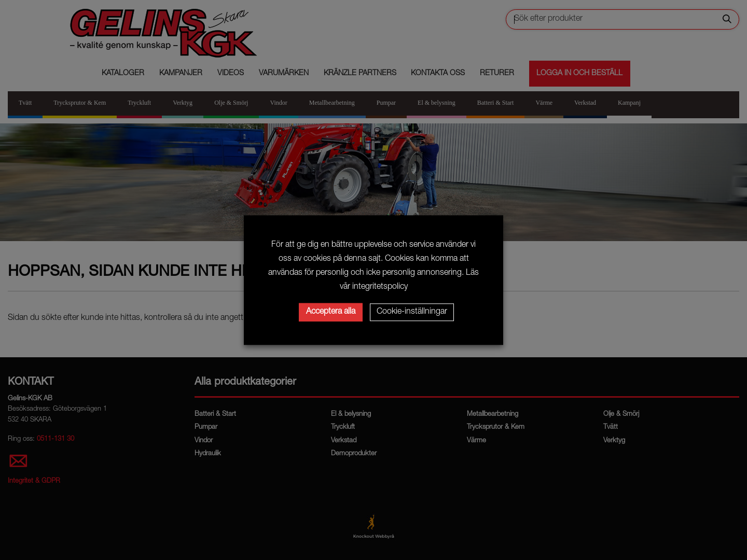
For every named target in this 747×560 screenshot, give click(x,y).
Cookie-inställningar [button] (412, 312)
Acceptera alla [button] (331, 312)
